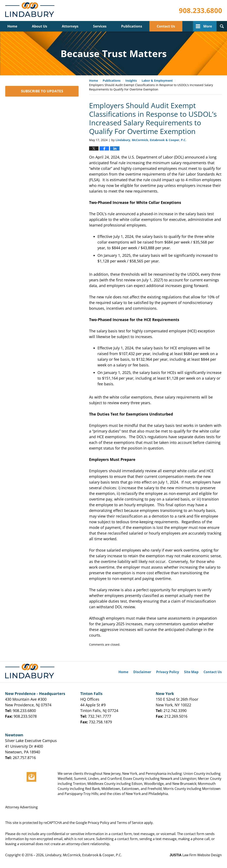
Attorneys (70, 26)
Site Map (191, 672)
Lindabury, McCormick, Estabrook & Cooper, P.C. (84, 855)
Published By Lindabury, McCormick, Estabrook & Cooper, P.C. (200, 11)
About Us (40, 26)
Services (100, 26)
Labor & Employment (157, 81)
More (208, 26)
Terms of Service (130, 823)
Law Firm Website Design (196, 855)
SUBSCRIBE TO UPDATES (42, 91)
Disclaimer (142, 672)
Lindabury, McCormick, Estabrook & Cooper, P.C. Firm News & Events (31, 11)
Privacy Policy (168, 672)
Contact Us (166, 26)
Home (12, 26)
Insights (131, 81)
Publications (132, 26)
